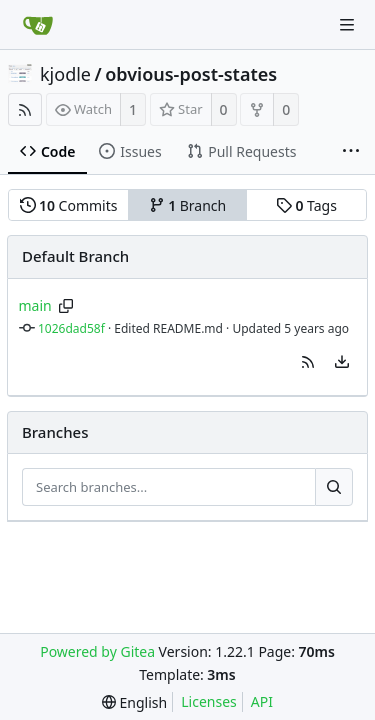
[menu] (342, 362)
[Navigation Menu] (347, 25)
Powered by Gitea (97, 651)
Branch (188, 205)
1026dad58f (71, 328)
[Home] (38, 25)
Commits (69, 205)
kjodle (65, 74)
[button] (308, 362)
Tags (306, 205)
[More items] (351, 152)
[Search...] (334, 487)
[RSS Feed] (25, 109)
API (262, 701)
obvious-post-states (191, 74)
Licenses (209, 701)
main (35, 305)
